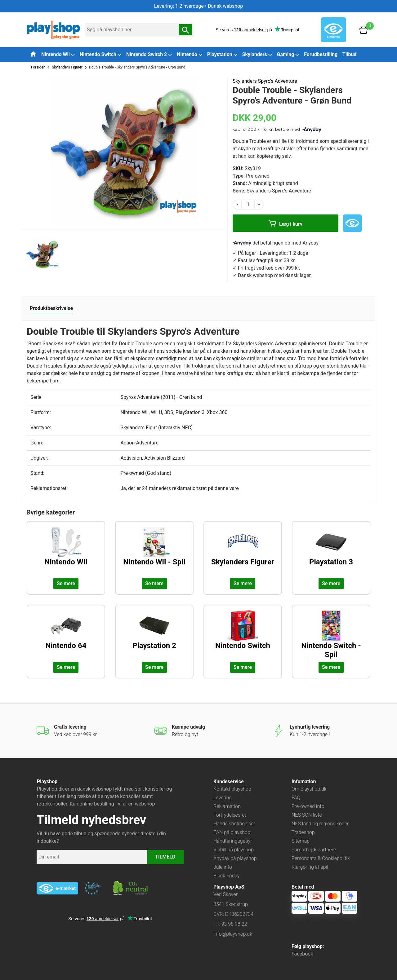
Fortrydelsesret (230, 815)
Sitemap (301, 841)
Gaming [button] (288, 54)
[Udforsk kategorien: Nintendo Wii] (66, 551)
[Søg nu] (185, 30)
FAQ (296, 798)
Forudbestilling (321, 54)
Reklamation (227, 806)
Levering (223, 798)
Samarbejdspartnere (314, 850)
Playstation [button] (222, 54)
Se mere (66, 583)
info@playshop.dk (233, 934)
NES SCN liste (307, 815)
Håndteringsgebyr (233, 841)
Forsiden (38, 67)
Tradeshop (303, 832)
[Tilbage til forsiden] (33, 54)
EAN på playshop (232, 832)
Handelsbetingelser (234, 824)
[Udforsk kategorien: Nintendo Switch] (243, 635)
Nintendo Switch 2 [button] (149, 54)
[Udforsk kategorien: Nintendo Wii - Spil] (154, 551)
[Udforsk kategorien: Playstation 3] (331, 551)
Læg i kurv (285, 224)
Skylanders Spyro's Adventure (265, 81)
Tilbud (349, 54)
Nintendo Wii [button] (58, 54)
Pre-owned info (308, 806)
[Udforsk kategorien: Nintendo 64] (66, 635)
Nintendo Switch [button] (100, 54)
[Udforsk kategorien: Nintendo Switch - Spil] (331, 635)
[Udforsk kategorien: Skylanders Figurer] (243, 551)
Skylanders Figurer (67, 67)
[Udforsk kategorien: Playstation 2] (154, 635)
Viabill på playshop (234, 850)
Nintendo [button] (190, 54)
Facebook (302, 954)
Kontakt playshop (232, 789)
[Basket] (364, 29)
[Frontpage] (54, 29)
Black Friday (227, 876)
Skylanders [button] (257, 54)
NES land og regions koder (320, 824)
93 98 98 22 (234, 924)
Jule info (223, 867)
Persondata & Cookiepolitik (321, 858)
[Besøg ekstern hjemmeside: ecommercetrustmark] (92, 888)
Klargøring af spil (310, 867)
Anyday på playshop (235, 858)
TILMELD (165, 857)
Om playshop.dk (309, 789)
